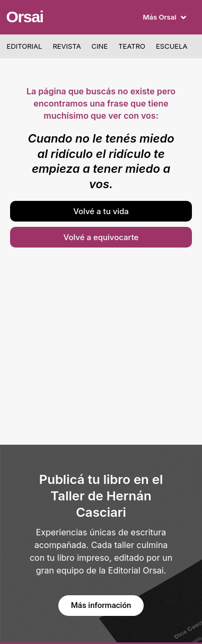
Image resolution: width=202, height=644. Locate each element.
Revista (67, 46)
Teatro (132, 46)
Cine (100, 46)
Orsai (24, 17)
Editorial (25, 46)
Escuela (172, 46)
